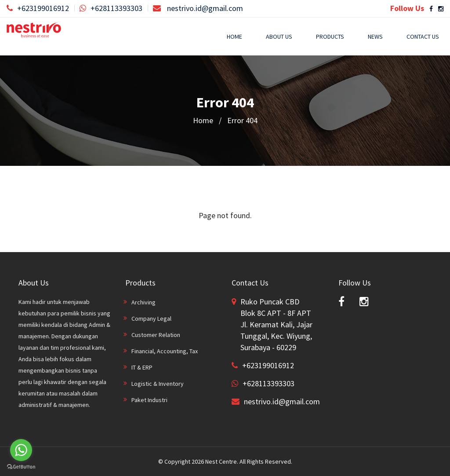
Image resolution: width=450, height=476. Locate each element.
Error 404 (242, 120)
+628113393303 (111, 8)
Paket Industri (149, 400)
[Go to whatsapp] (21, 450)
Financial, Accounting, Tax (165, 351)
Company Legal (151, 319)
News (375, 37)
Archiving (143, 302)
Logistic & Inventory (158, 384)
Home (234, 37)
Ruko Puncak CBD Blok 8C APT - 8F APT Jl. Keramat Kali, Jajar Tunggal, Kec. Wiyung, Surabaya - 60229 (276, 324)
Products (330, 37)
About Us (279, 37)
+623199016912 (38, 8)
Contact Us (423, 37)
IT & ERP (142, 367)
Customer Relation (156, 335)
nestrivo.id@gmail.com (198, 8)
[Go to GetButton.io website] (21, 467)
